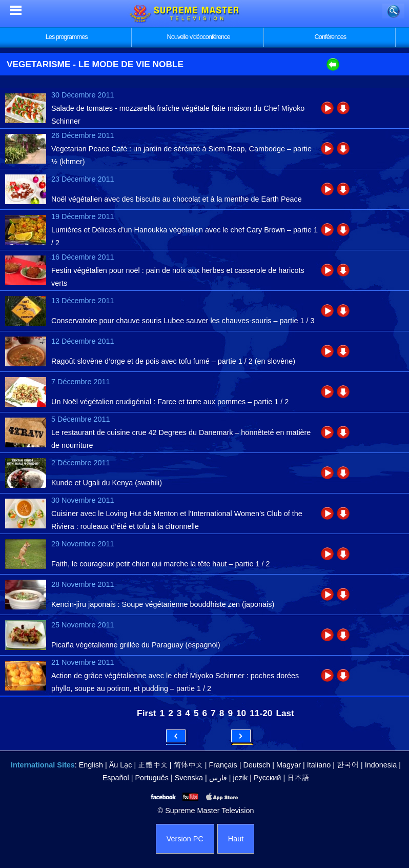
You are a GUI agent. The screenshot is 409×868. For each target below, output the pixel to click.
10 (241, 713)
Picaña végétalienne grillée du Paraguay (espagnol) (136, 645)
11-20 (261, 713)
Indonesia (381, 765)
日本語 (298, 778)
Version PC (185, 839)
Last (285, 713)
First (146, 713)
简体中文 (188, 765)
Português (152, 778)
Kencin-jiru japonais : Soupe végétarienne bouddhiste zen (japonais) (163, 604)
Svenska (189, 778)
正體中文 (153, 765)
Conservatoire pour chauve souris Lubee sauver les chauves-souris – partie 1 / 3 (183, 321)
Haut (236, 839)
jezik (240, 778)
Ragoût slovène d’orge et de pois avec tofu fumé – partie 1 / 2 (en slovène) (173, 361)
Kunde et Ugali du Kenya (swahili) (107, 483)
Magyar (289, 765)
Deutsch (257, 765)
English (91, 765)
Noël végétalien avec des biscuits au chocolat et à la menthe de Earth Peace (177, 199)
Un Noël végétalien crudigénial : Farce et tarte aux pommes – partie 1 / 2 (170, 402)
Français (223, 765)
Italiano (319, 765)
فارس (218, 778)
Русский (267, 778)
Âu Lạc (121, 765)
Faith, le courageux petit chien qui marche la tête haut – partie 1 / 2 (160, 564)
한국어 (348, 765)
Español (116, 778)
